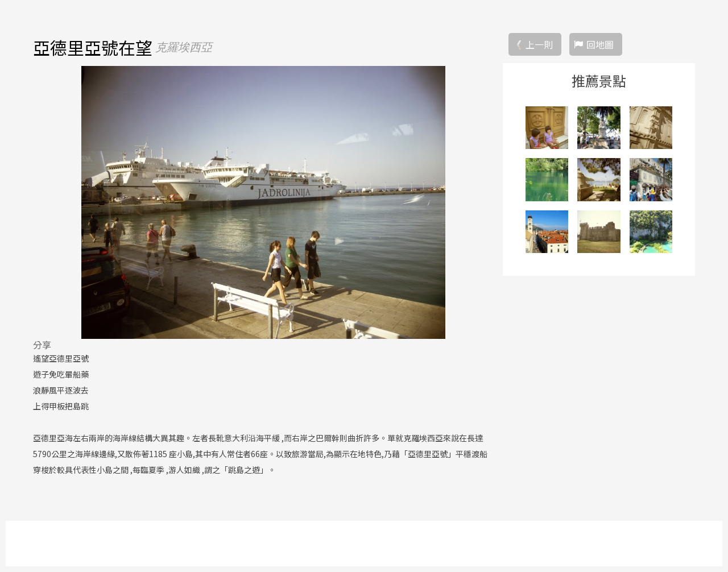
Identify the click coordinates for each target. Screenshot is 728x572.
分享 (42, 345)
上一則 (539, 44)
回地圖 (600, 44)
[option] (263, 202)
